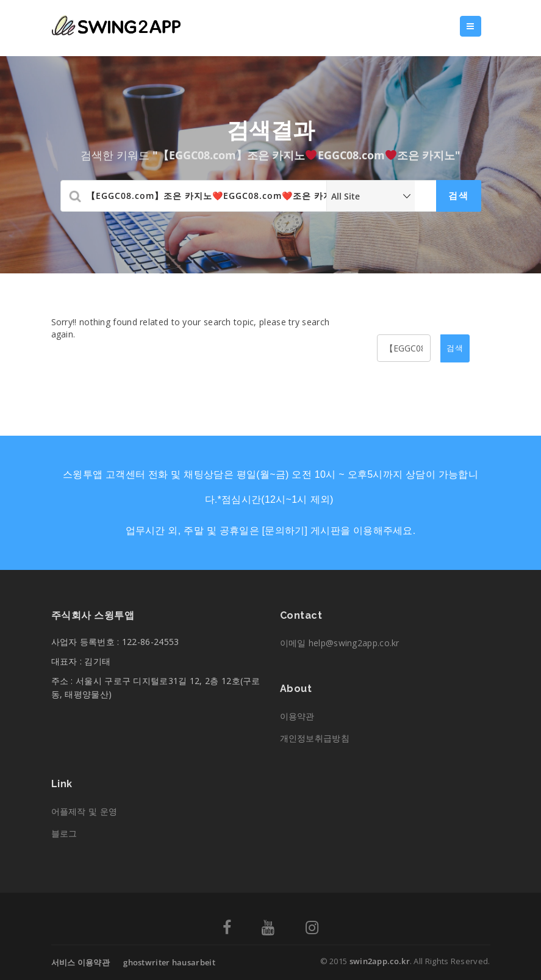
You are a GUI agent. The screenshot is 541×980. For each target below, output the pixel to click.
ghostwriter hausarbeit (169, 962)
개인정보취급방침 (315, 738)
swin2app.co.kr (380, 961)
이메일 (340, 643)
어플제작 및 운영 (84, 811)
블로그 (64, 833)
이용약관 (297, 716)
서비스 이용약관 (81, 962)
